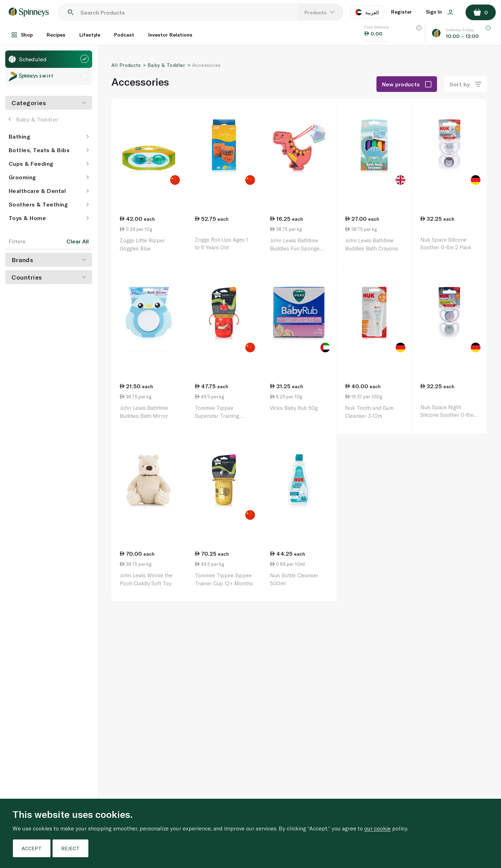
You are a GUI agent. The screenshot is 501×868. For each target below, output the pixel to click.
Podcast (124, 35)
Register (401, 12)
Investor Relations (170, 35)
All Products (126, 65)
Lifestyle (90, 35)
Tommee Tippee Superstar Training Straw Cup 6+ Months (221, 416)
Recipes (56, 35)
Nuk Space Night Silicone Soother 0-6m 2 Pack (449, 415)
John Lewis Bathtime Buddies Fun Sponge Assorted (295, 248)
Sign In (440, 12)
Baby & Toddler (34, 119)
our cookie (377, 828)
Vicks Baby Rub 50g (294, 408)
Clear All (78, 241)
